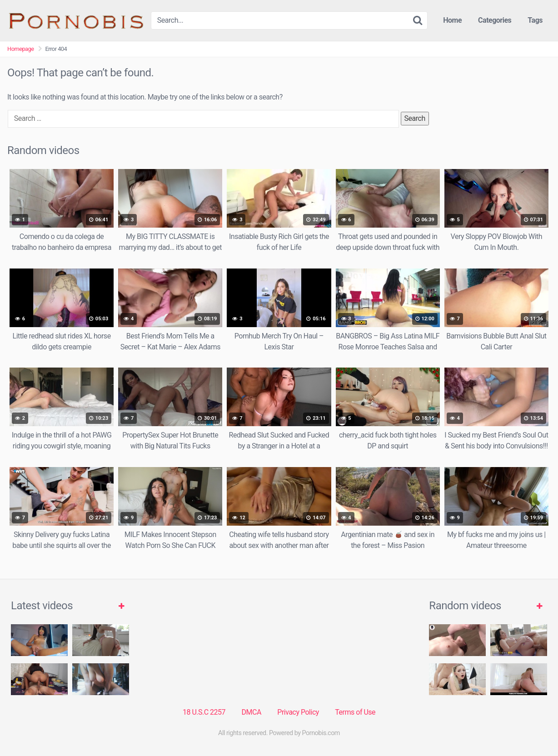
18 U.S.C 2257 (204, 712)
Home (452, 20)
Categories (495, 20)
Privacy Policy (298, 712)
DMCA (252, 712)
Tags (535, 20)
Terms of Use (355, 712)
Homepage (21, 49)
